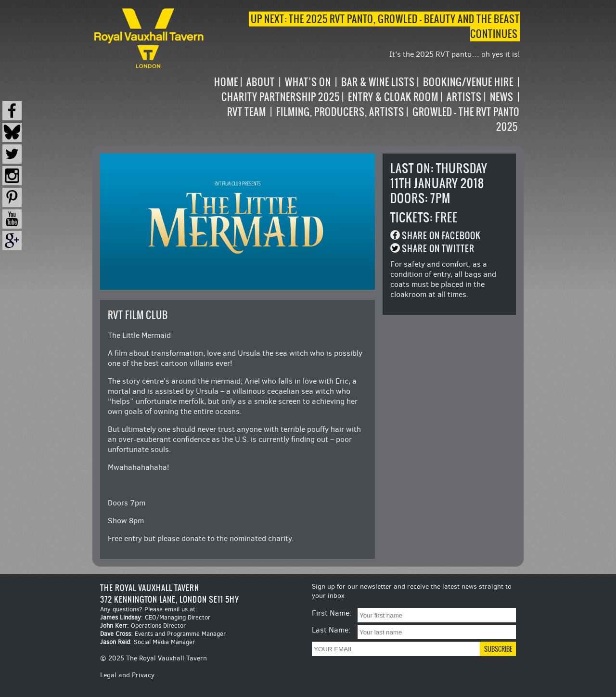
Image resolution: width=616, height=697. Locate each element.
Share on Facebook (441, 236)
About (261, 82)
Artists (464, 97)
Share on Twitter (438, 249)
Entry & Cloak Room (393, 97)
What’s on (308, 82)
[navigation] (363, 104)
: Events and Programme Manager (163, 634)
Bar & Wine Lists (378, 82)
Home (226, 82)
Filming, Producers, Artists (340, 112)
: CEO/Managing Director (155, 617)
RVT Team (247, 112)
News (502, 97)
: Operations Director (143, 626)
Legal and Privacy (127, 675)
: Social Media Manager (148, 642)
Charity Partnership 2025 (281, 97)
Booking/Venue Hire (468, 82)
